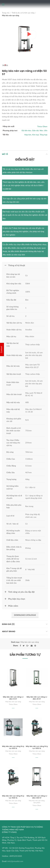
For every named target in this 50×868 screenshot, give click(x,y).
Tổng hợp (43, 135)
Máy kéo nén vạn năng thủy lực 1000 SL (37, 747)
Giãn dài (35, 130)
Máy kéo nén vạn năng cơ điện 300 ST (37, 797)
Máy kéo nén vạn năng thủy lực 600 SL (13, 747)
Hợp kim (28, 135)
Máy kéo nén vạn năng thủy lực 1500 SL (13, 797)
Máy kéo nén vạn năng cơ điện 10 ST (13, 698)
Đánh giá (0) (8, 624)
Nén (41, 130)
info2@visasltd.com (15, 861)
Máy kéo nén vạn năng (11, 15)
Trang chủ (6, 13)
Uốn (46, 130)
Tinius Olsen (42, 126)
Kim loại (36, 135)
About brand (9, 631)
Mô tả (5, 154)
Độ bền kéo (26, 130)
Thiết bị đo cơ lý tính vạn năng (23, 13)
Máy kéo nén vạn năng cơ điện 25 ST (37, 698)
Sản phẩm (37, 803)
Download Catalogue (25, 615)
